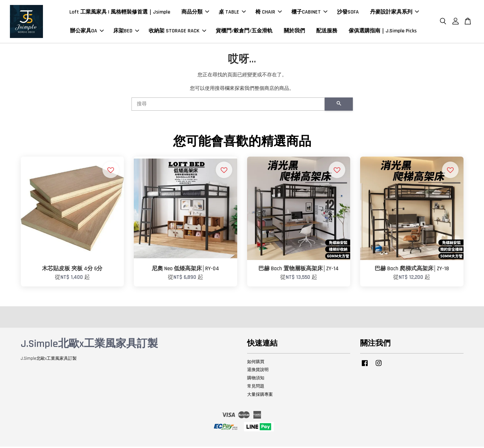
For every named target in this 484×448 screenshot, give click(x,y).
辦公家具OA (87, 32)
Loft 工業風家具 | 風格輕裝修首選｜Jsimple (120, 13)
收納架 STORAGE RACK (177, 32)
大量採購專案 (260, 396)
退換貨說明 (258, 371)
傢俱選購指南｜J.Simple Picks (383, 32)
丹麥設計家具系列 (394, 13)
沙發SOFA (348, 13)
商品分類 (195, 13)
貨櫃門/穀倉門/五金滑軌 (244, 32)
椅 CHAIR (269, 13)
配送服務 (327, 32)
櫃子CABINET (309, 13)
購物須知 (256, 380)
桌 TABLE (232, 13)
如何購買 (256, 363)
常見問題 (256, 388)
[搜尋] (228, 106)
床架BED (126, 32)
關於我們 (294, 32)
